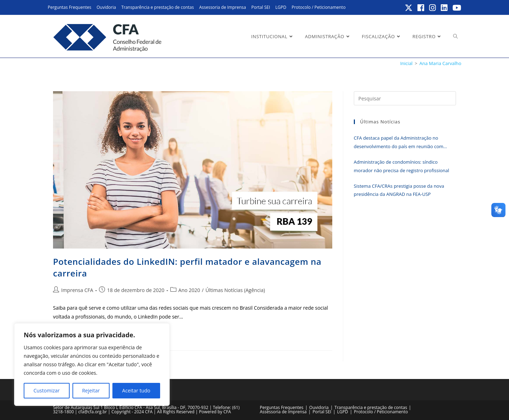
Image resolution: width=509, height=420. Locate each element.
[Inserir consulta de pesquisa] (405, 98)
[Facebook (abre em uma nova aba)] (421, 8)
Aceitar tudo (136, 390)
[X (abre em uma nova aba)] (409, 8)
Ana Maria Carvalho (440, 63)
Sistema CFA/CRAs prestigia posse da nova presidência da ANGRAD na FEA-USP (399, 190)
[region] (92, 364)
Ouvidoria (106, 7)
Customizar (47, 390)
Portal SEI (261, 7)
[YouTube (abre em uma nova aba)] (456, 8)
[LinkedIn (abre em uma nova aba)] (444, 8)
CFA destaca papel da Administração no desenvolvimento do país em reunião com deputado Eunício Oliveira (399, 143)
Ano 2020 (189, 290)
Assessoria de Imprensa (223, 7)
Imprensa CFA (77, 290)
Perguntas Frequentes (69, 7)
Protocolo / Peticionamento (319, 7)
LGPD (281, 7)
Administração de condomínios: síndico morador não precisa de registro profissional (402, 166)
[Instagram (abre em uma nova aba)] (433, 8)
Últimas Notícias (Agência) (235, 290)
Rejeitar (91, 390)
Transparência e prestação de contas (157, 7)
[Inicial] (406, 63)
